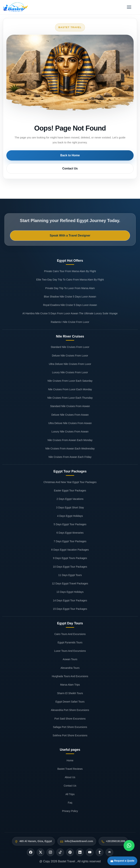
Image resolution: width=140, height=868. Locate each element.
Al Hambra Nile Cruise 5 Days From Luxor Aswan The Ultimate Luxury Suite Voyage (70, 313)
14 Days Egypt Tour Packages (70, 600)
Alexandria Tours (70, 668)
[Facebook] (31, 852)
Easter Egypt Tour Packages (70, 491)
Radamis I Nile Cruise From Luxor (70, 322)
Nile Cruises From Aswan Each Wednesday (70, 449)
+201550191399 (115, 841)
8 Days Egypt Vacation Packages (70, 550)
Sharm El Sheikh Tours (70, 693)
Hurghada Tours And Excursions (70, 676)
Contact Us (70, 168)
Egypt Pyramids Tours (70, 642)
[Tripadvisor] (109, 852)
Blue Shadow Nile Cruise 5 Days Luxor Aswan (70, 297)
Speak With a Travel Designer (70, 235)
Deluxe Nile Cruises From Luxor (70, 356)
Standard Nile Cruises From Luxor (70, 347)
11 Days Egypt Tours (70, 575)
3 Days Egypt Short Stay (70, 508)
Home (70, 760)
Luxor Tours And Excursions (70, 651)
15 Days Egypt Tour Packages (70, 609)
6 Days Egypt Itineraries (70, 533)
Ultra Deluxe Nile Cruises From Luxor (70, 364)
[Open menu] (129, 7)
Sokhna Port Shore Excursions (70, 735)
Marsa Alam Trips (70, 685)
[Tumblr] (100, 852)
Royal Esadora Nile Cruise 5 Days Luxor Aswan (70, 305)
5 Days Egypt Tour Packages (70, 524)
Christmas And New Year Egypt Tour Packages (70, 482)
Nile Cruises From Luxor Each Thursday (70, 398)
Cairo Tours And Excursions (70, 634)
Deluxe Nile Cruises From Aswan (70, 415)
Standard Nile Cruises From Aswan (70, 406)
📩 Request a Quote (122, 861)
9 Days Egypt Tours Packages (70, 558)
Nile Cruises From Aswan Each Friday (70, 457)
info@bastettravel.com (79, 841)
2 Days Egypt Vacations (70, 499)
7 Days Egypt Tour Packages (70, 541)
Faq (70, 803)
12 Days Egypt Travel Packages (70, 583)
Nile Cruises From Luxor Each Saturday (70, 381)
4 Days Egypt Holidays (70, 516)
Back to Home (70, 155)
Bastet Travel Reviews (70, 769)
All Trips (70, 794)
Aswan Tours (70, 659)
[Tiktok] (60, 852)
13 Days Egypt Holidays (70, 592)
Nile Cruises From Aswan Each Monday (70, 440)
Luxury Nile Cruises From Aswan (70, 432)
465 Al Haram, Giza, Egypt (36, 841)
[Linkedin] (80, 852)
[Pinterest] (70, 852)
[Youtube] (90, 852)
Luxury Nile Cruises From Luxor (70, 372)
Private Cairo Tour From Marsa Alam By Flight (70, 271)
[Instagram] (50, 852)
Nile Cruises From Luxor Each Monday (70, 389)
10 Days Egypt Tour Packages (70, 567)
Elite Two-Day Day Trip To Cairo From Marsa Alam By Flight (70, 280)
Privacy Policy (70, 811)
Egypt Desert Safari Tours (70, 702)
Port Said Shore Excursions (70, 719)
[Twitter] (40, 852)
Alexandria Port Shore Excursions (70, 710)
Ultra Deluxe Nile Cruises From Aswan (70, 423)
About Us (70, 777)
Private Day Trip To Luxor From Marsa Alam (70, 288)
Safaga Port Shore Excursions (70, 727)
